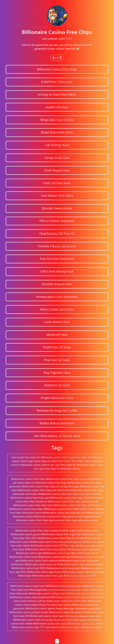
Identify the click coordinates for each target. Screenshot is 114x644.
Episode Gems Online (57, 208)
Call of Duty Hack (57, 145)
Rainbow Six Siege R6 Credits (57, 410)
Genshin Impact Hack (57, 284)
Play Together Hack (57, 373)
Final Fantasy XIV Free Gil (57, 234)
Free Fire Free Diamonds (57, 259)
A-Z (57, 58)
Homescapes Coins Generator (57, 297)
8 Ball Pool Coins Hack (57, 82)
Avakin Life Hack (57, 107)
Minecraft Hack (57, 335)
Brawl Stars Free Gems (57, 132)
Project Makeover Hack (57, 398)
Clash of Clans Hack (57, 183)
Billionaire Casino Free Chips (57, 69)
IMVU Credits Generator (57, 309)
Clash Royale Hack (57, 170)
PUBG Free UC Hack (57, 347)
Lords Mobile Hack (57, 322)
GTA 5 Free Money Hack (57, 271)
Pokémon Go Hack (57, 385)
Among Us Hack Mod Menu (57, 94)
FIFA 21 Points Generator (57, 221)
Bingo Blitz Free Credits (57, 120)
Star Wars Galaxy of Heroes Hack (57, 436)
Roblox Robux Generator (57, 423)
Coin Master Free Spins (57, 195)
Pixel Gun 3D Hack (57, 360)
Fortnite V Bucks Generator (57, 246)
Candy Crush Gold (57, 158)
